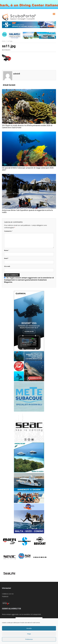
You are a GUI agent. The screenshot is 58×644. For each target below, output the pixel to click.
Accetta (29, 628)
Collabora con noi (8, 594)
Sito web (7, 266)
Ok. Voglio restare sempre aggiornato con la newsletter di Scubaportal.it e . (29, 280)
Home (4, 41)
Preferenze (29, 639)
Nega (29, 634)
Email (6, 258)
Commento (8, 231)
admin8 (17, 74)
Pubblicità (5, 596)
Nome (7, 250)
